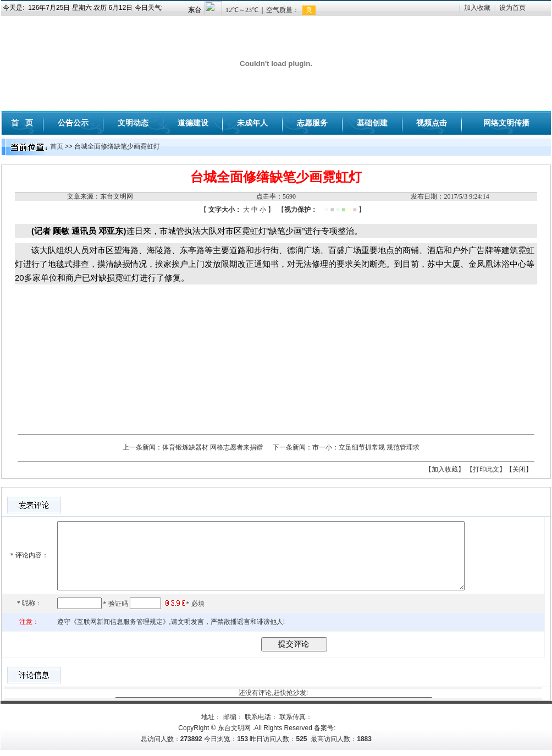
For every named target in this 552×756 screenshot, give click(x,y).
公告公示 (73, 123)
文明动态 (133, 123)
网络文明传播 (506, 123)
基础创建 (372, 123)
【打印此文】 (486, 469)
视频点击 (432, 123)
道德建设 (193, 123)
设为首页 (512, 8)
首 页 (22, 123)
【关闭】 (519, 469)
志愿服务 (312, 123)
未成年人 (252, 123)
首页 (57, 146)
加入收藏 (477, 8)
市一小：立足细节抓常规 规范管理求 (366, 447)
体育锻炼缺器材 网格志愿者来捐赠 (212, 447)
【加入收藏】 (445, 469)
